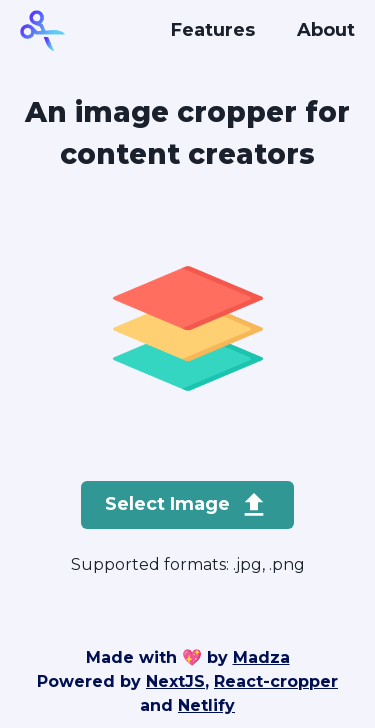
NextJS (175, 681)
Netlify (206, 705)
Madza (261, 657)
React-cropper (276, 681)
